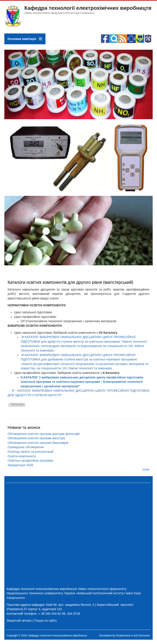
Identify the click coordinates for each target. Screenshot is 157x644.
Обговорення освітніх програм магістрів (36, 438)
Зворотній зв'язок (19, 621)
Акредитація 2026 (20, 465)
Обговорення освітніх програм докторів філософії (44, 434)
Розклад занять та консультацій (31, 452)
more (146, 469)
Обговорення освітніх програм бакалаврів (38, 443)
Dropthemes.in (124, 636)
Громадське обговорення (26, 447)
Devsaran (144, 636)
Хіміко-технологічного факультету (102, 589)
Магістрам (17, 405)
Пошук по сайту (45, 621)
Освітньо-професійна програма (30, 461)
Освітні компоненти (22, 456)
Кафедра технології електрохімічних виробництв (88, 8)
